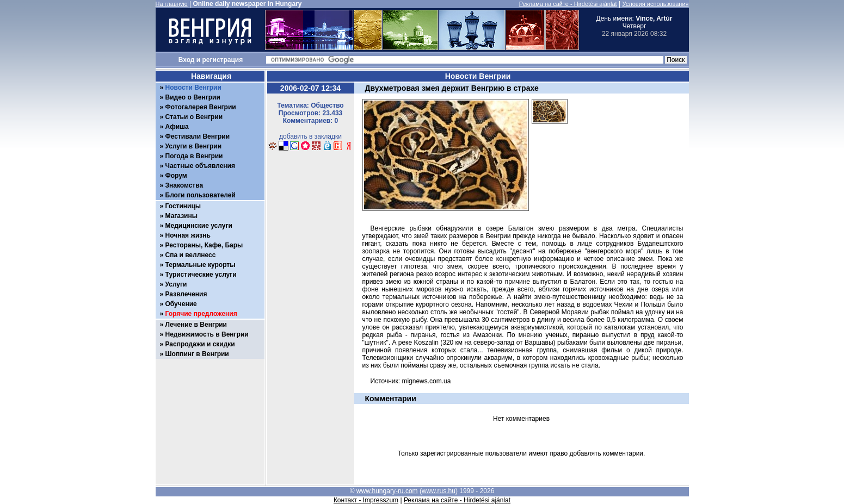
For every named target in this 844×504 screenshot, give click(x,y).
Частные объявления (200, 166)
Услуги (176, 284)
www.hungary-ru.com (387, 491)
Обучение (181, 304)
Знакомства (184, 185)
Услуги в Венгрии (194, 146)
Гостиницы (183, 206)
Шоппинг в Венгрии (197, 354)
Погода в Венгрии (194, 156)
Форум (176, 176)
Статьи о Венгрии (194, 117)
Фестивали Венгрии (198, 136)
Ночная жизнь (188, 235)
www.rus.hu (439, 491)
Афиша (177, 127)
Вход (187, 60)
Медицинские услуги (199, 226)
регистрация (223, 60)
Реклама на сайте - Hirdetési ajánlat (568, 4)
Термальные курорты (201, 265)
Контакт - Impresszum (366, 500)
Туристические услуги (201, 275)
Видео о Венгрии (193, 97)
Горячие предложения (201, 314)
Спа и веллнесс (191, 255)
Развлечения (186, 294)
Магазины (181, 216)
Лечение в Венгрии (196, 325)
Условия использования (655, 4)
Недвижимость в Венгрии (207, 334)
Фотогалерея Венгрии (201, 107)
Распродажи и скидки (200, 344)
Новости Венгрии (193, 88)
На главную (172, 4)
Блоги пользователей (201, 195)
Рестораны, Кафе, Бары (204, 245)
